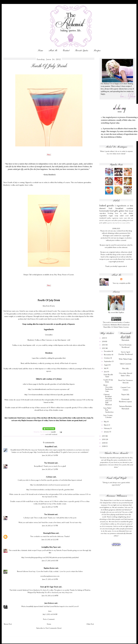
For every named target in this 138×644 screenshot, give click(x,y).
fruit (111, 208)
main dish (127, 218)
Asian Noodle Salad (108, 376)
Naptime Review (49, 568)
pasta (120, 220)
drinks (131, 213)
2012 (104, 348)
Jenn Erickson (49, 603)
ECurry (52, 306)
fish (118, 223)
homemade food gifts (109, 211)
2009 (104, 443)
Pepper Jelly (125, 395)
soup (116, 216)
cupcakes (103, 213)
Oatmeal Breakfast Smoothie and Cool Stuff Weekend (108, 400)
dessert (102, 208)
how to (118, 213)
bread (131, 211)
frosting (110, 213)
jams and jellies (113, 220)
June (106, 372)
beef (132, 220)
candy (106, 220)
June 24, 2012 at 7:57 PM (50, 526)
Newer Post (8, 624)
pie (132, 218)
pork (101, 223)
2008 (104, 446)
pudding (124, 220)
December (108, 351)
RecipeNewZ (49, 447)
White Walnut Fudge (125, 359)
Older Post (90, 624)
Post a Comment (49, 619)
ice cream (123, 223)
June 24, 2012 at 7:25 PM (50, 469)
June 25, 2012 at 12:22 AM (50, 540)
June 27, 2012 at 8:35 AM (50, 561)
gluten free (124, 211)
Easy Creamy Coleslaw (108, 416)
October (107, 358)
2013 (104, 345)
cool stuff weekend (51, 434)
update (105, 223)
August (107, 365)
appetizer (110, 223)
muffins (128, 223)
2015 (104, 338)
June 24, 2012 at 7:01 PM (50, 455)
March (106, 425)
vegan (111, 216)
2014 (104, 342)
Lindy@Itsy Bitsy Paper (49, 547)
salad (122, 216)
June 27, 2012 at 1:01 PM (50, 579)
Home (40, 51)
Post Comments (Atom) (54, 628)
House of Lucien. (68, 275)
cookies (130, 208)
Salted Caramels (125, 364)
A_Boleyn (49, 477)
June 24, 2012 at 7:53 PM (50, 507)
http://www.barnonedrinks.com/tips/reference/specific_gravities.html (49, 395)
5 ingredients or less (124, 206)
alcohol (102, 220)
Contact (66, 51)
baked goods (107, 205)
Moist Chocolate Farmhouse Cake (108, 388)
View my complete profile (122, 283)
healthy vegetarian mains (115, 218)
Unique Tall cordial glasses (33, 275)
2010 (104, 439)
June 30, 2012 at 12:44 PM (50, 596)
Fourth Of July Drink (108, 381)
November (108, 355)
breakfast (119, 208)
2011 (104, 436)
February (107, 428)
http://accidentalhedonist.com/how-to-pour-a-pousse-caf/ (49, 389)
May (106, 422)
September (108, 361)
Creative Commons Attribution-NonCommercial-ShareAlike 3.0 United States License (116, 325)
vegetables (103, 216)
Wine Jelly (125, 369)
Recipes (97, 51)
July (105, 368)
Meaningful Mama (49, 533)
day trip (115, 223)
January (107, 432)
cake (125, 213)
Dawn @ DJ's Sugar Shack (49, 587)
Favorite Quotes (81, 51)
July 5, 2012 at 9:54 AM (50, 614)
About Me (53, 51)
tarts (128, 220)
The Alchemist (49, 463)
